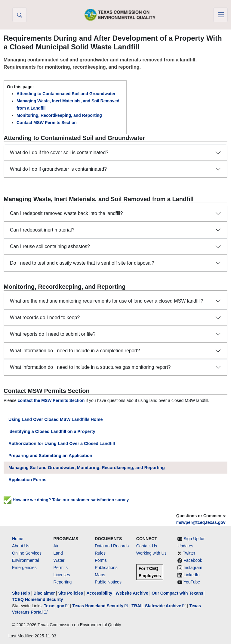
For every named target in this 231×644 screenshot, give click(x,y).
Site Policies (71, 593)
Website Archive (132, 593)
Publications (106, 568)
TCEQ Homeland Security (38, 599)
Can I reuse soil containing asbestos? (50, 246)
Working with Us (151, 553)
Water (59, 560)
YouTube (192, 582)
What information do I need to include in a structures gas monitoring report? (90, 367)
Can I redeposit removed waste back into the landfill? (66, 213)
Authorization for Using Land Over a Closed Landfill (62, 443)
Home (18, 539)
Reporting (63, 582)
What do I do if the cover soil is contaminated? (59, 152)
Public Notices (108, 582)
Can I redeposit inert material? (42, 230)
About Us (21, 546)
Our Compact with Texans (177, 593)
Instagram (193, 568)
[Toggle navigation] (220, 15)
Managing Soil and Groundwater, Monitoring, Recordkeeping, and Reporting (87, 468)
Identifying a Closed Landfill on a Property (52, 431)
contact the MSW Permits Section (51, 400)
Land (58, 553)
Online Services (27, 553)
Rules (100, 553)
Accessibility (100, 593)
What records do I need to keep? (45, 317)
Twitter (189, 553)
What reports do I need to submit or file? (53, 334)
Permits (61, 568)
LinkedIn (191, 575)
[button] (20, 15)
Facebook (193, 560)
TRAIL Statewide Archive (159, 606)
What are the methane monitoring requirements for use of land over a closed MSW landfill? (107, 301)
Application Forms (27, 480)
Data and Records (112, 546)
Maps (100, 575)
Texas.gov (57, 606)
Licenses (62, 575)
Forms (101, 560)
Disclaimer (44, 593)
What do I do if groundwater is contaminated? (58, 169)
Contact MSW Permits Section (47, 123)
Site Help (21, 593)
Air (56, 546)
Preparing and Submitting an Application (50, 456)
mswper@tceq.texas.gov (201, 522)
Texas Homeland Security (101, 606)
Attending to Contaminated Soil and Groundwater (66, 94)
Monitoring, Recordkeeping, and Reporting (59, 115)
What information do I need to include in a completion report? (75, 351)
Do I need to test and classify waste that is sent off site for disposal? (82, 263)
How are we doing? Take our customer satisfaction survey (66, 500)
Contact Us (147, 546)
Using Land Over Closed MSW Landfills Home (55, 419)
